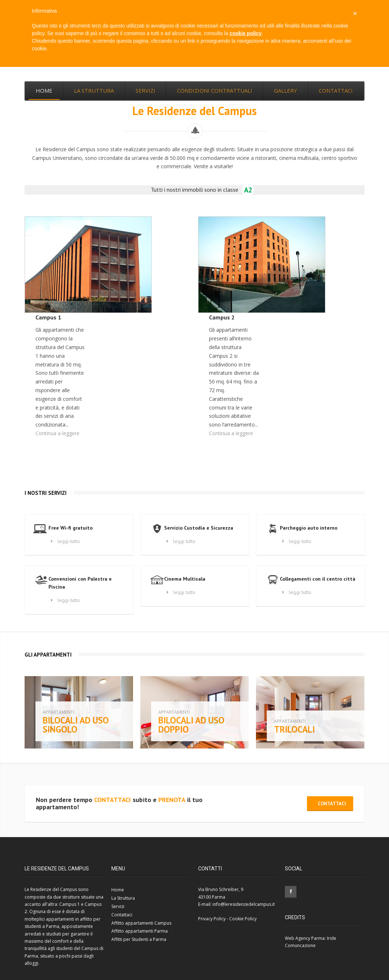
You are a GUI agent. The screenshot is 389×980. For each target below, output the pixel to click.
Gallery (286, 90)
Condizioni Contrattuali (215, 90)
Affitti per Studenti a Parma (139, 939)
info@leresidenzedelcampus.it (244, 904)
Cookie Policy (243, 919)
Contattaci (336, 90)
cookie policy (246, 33)
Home (44, 90)
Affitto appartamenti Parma (140, 931)
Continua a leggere (57, 433)
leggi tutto (64, 541)
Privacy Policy (212, 919)
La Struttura (94, 90)
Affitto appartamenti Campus (141, 923)
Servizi (146, 90)
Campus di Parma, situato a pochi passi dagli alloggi (64, 956)
